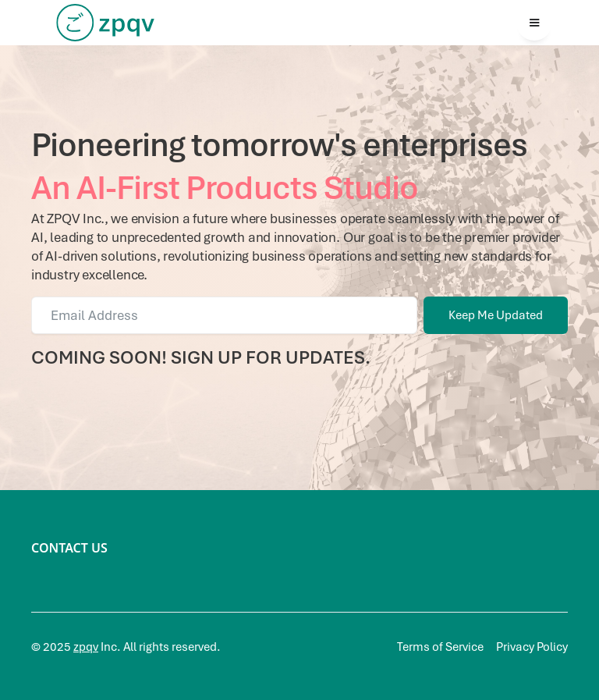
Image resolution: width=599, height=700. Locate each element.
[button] (534, 23)
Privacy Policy (532, 647)
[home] (105, 23)
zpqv (86, 647)
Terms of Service (440, 647)
